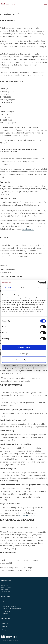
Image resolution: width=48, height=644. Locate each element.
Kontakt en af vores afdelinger (12, 609)
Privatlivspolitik (7, 604)
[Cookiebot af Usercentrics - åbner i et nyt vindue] (37, 282)
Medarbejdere (7, 611)
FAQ (4, 601)
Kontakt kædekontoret (9, 606)
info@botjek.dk (28, 229)
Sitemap (5, 613)
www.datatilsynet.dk (26, 516)
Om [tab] (39, 288)
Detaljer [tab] (24, 288)
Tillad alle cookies (24, 347)
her (27, 314)
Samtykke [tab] (9, 288)
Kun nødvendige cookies (24, 360)
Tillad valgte (24, 354)
